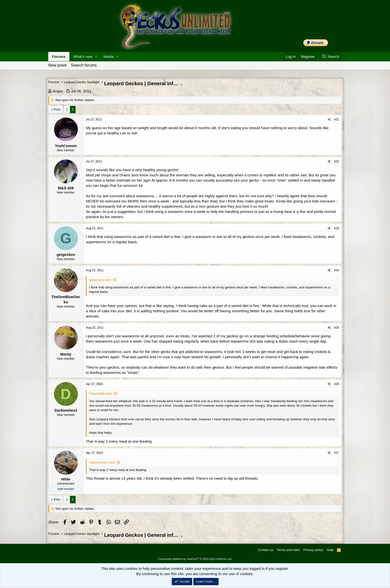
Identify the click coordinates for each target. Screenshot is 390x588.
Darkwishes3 (66, 410)
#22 (337, 161)
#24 (337, 270)
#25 (337, 328)
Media (109, 57)
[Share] (329, 120)
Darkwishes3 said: (102, 462)
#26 (337, 384)
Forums (59, 57)
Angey (58, 91)
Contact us (265, 550)
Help (330, 550)
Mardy (66, 354)
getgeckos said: (100, 280)
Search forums (84, 65)
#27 (337, 453)
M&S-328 (66, 188)
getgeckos (66, 255)
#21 (337, 119)
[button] (96, 57)
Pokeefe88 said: (101, 394)
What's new (83, 57)
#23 (337, 228)
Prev (57, 109)
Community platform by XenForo (195, 559)
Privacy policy (313, 550)
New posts (58, 65)
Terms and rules (288, 550)
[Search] (330, 57)
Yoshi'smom (66, 146)
